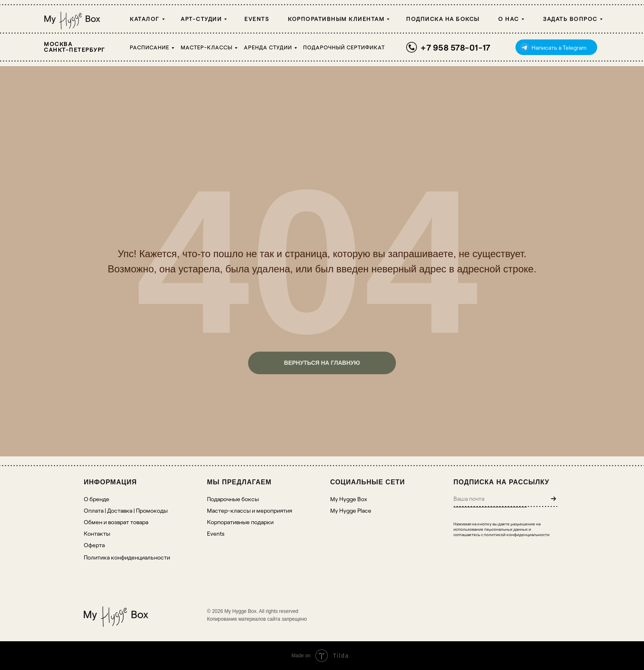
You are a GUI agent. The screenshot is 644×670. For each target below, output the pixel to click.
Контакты (97, 533)
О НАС (509, 19)
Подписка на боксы (443, 19)
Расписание (149, 47)
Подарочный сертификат (344, 47)
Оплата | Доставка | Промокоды (126, 510)
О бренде (97, 499)
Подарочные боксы (233, 499)
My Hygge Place (351, 510)
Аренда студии (268, 47)
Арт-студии (201, 19)
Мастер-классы (207, 47)
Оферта (94, 545)
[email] (490, 498)
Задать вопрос (570, 19)
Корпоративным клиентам (336, 19)
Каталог (145, 19)
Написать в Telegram (559, 47)
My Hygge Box (349, 499)
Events (257, 19)
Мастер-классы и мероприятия (250, 510)
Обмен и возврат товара (116, 522)
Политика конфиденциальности (127, 557)
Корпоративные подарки (240, 522)
